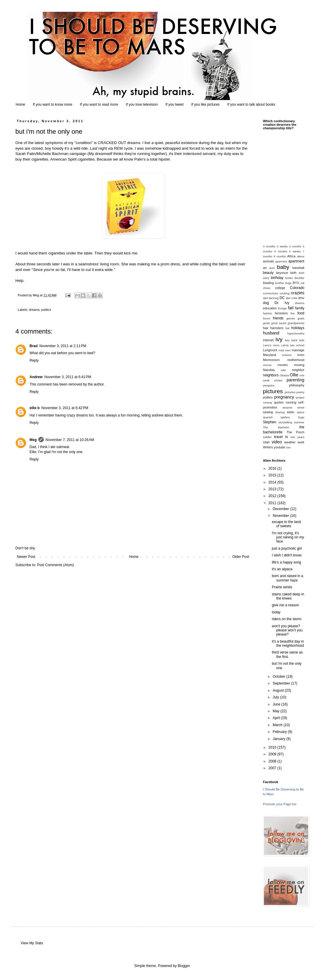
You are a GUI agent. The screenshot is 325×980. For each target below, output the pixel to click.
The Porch (295, 432)
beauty (268, 273)
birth (294, 273)
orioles (278, 380)
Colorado (297, 288)
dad (265, 298)
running (291, 402)
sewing (268, 412)
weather (290, 442)
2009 (273, 754)
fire (293, 313)
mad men (284, 350)
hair (266, 328)
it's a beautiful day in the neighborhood (288, 643)
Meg (33, 440)
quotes (279, 402)
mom (301, 355)
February (280, 732)
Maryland (269, 355)
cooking (285, 293)
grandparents (296, 323)
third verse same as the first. (287, 654)
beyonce (282, 273)
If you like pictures (205, 104)
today (276, 612)
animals (268, 261)
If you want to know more (52, 104)
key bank (291, 340)
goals (301, 318)
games (291, 318)
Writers (268, 447)
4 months (295, 246)
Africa (291, 256)
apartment (296, 261)
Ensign (282, 308)
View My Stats (32, 943)
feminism (281, 313)
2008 (273, 761)
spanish (268, 417)
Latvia (285, 345)
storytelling (285, 422)
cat (302, 283)
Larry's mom (271, 345)
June (277, 704)
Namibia (269, 370)
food (301, 313)
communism (271, 293)
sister (291, 412)
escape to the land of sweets (286, 524)
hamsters (277, 328)
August (279, 690)
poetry (300, 392)
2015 (273, 475)
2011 (273, 503)
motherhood (296, 360)
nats (283, 370)
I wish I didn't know (287, 555)
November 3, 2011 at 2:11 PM (63, 346)
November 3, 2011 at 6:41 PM (68, 377)
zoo (288, 447)
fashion (268, 313)
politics (46, 310)
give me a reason (285, 605)
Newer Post (26, 557)
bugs (289, 283)
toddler (267, 437)
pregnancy (284, 397)
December (281, 509)
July (276, 697)
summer (299, 422)
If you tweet (174, 104)
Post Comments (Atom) (55, 565)
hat (287, 328)
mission (287, 355)
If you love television (142, 104)
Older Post (241, 557)
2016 (273, 468)
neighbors (271, 375)
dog (266, 303)
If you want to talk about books (251, 104)
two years (298, 437)
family (300, 308)
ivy (279, 339)
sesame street (293, 407)
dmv (301, 298)
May (277, 711)
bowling (268, 283)
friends (278, 318)
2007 (273, 768)
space (300, 412)
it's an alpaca (282, 569)
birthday (277, 278)
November (281, 516)
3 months (269, 246)
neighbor (298, 370)
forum (267, 318)
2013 (273, 489)
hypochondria (296, 333)
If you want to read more (99, 104)
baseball (298, 268)
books (289, 278)
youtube (279, 447)
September (282, 683)
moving (299, 365)
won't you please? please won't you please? (287, 630)
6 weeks (295, 251)
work (301, 442)
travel (278, 437)
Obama (284, 375)
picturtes (290, 392)
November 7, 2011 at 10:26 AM (70, 440)
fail (291, 308)
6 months (281, 251)
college (280, 288)
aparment (281, 261)
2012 (273, 496)
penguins (269, 385)
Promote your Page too (280, 804)
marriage (298, 350)
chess (267, 288)
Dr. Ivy (282, 303)
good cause (279, 323)
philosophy (297, 385)
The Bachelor (276, 427)
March (278, 725)
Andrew (36, 377)
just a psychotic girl (287, 548)
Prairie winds (282, 587)
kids (302, 340)
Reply (34, 360)
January (279, 739)
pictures (273, 391)
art (265, 268)
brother (279, 283)
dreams (34, 310)
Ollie (294, 375)
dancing (274, 298)
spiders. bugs (292, 417)
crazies (298, 293)
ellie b (35, 408)
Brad (34, 346)
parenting (295, 380)
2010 (273, 747)
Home (20, 104)
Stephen (270, 422)
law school (297, 345)
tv (286, 437)
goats (266, 323)
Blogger (184, 966)
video (277, 442)
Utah (266, 442)
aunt (272, 268)
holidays (298, 328)
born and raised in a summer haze (287, 578)
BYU (296, 283)
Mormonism (271, 360)
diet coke (291, 298)
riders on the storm (287, 619)
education (270, 308)
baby (283, 267)
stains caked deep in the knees (288, 596)
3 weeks (282, 246)
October (279, 677)
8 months (280, 256)
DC (282, 298)
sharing (280, 412)
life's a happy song (286, 562)
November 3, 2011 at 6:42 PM (65, 408)
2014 (273, 482)
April (277, 718)
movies (283, 365)
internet (268, 340)
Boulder (299, 278)
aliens (301, 256)
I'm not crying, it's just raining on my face (288, 537)
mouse (267, 365)
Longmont (270, 350)
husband (271, 333)
